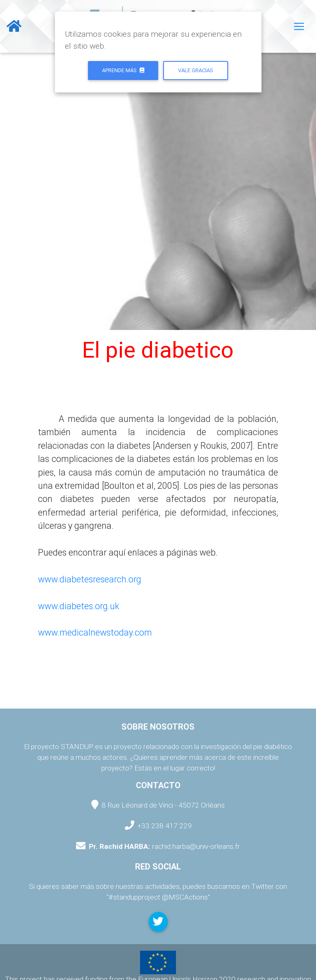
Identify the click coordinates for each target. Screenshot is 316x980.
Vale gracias (196, 70)
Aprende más (123, 70)
